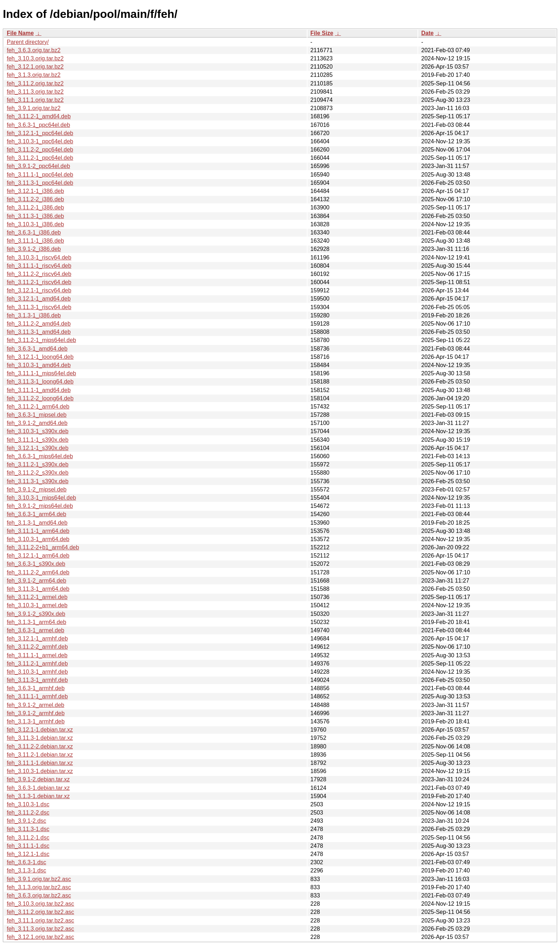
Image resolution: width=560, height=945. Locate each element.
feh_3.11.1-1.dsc (28, 846)
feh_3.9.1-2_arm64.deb (36, 581)
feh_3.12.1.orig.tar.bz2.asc (41, 937)
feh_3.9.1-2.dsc (26, 821)
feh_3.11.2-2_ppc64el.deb (40, 150)
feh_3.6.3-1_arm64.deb (36, 514)
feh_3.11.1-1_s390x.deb (38, 440)
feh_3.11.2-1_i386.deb (35, 207)
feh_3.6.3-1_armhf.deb (36, 688)
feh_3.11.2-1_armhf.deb (37, 664)
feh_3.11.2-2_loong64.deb (40, 398)
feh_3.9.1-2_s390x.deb (36, 614)
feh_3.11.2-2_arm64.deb (38, 572)
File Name (20, 33)
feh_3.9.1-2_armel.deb (36, 705)
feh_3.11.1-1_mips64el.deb (41, 373)
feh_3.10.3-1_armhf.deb (37, 672)
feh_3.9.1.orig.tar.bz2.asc (39, 879)
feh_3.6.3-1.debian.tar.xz (38, 788)
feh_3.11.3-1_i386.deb (35, 216)
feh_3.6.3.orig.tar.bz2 (34, 50)
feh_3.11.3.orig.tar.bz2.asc (41, 929)
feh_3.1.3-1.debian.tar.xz (38, 796)
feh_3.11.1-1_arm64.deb (38, 531)
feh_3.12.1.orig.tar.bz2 (35, 67)
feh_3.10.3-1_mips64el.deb (41, 498)
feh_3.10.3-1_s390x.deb (38, 431)
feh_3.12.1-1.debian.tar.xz (40, 730)
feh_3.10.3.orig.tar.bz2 (35, 58)
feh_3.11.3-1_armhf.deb (37, 680)
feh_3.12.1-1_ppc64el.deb (40, 133)
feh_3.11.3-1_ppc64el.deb (40, 183)
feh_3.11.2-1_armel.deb (37, 597)
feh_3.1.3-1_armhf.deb (36, 721)
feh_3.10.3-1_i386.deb (35, 224)
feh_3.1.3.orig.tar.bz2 (34, 75)
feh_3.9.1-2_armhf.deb (36, 713)
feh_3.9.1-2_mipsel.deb (37, 489)
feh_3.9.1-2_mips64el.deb (40, 506)
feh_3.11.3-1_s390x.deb (38, 481)
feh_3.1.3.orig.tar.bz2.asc (39, 887)
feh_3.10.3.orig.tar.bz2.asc (41, 904)
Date (427, 33)
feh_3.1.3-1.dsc (26, 870)
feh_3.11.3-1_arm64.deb (38, 589)
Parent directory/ (28, 42)
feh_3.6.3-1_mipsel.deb (37, 415)
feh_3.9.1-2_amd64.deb (37, 423)
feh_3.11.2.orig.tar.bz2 (35, 83)
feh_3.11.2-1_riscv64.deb (39, 282)
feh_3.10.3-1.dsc (28, 804)
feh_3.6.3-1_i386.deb (34, 232)
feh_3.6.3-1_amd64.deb (37, 349)
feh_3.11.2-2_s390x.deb (38, 473)
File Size (322, 33)
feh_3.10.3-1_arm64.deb (38, 539)
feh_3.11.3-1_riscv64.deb (39, 307)
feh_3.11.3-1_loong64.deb (40, 382)
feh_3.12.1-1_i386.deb (35, 191)
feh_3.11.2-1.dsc (28, 838)
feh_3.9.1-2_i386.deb (34, 249)
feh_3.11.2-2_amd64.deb (39, 324)
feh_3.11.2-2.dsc (28, 813)
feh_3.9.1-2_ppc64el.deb (38, 166)
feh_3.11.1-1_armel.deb (37, 655)
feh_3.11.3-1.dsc (28, 829)
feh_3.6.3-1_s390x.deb (36, 564)
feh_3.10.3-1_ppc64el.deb (40, 141)
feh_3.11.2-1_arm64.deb (38, 407)
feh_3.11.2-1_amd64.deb (39, 116)
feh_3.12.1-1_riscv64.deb (39, 290)
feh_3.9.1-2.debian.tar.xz (38, 779)
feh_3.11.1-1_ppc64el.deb (40, 175)
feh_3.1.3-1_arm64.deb (36, 622)
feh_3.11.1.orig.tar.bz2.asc (41, 921)
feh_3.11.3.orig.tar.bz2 (35, 92)
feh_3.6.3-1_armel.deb (36, 630)
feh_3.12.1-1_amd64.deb (39, 299)
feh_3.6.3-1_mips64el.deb (40, 456)
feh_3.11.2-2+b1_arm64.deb (43, 547)
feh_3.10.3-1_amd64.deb (39, 365)
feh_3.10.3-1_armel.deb (37, 605)
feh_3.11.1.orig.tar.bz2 (35, 100)
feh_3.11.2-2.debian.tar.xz (40, 746)
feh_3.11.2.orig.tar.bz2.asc (41, 912)
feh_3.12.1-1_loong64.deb (40, 357)
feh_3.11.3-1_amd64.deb (39, 332)
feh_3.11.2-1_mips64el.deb (41, 340)
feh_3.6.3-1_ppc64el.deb (38, 125)
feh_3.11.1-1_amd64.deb (39, 390)
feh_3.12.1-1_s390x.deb (38, 448)
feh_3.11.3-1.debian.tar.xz (40, 738)
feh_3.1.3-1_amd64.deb (37, 523)
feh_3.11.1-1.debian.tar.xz (40, 763)
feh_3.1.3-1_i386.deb (34, 315)
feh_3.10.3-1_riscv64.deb (39, 258)
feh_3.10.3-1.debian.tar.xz (40, 771)
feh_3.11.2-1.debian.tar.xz (40, 755)
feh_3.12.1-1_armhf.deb (37, 639)
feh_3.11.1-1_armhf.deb (37, 696)
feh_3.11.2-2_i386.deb (35, 199)
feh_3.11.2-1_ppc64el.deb (40, 158)
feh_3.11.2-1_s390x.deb (38, 464)
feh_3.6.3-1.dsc (26, 862)
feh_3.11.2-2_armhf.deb (37, 647)
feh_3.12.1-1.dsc (28, 854)
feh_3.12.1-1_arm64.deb (38, 556)
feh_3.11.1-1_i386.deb (35, 241)
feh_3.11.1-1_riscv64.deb (39, 266)
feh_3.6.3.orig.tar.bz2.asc (39, 895)
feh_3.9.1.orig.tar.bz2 (34, 108)
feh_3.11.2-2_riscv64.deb (39, 274)
